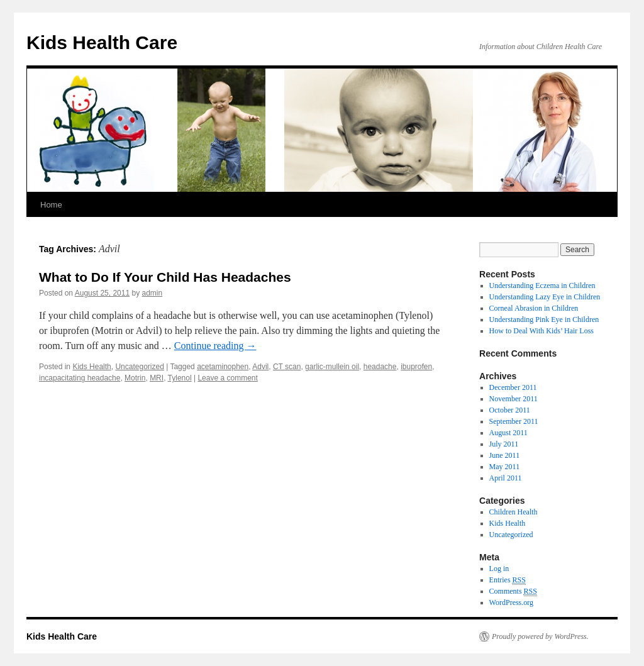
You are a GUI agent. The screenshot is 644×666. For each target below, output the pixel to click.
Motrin (135, 378)
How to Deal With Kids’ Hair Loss (541, 331)
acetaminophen (223, 367)
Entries (508, 580)
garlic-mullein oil (332, 367)
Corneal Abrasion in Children (534, 308)
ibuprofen (416, 367)
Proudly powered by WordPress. (540, 636)
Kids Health (92, 367)
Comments (513, 591)
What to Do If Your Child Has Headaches (165, 277)
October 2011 (510, 410)
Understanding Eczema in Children (542, 286)
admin (153, 293)
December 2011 (513, 387)
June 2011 (505, 455)
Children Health (514, 512)
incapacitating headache (80, 378)
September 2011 (514, 421)
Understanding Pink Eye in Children (544, 319)
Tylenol (180, 378)
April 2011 (506, 478)
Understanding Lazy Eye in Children (545, 297)
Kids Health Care (102, 42)
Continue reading (215, 346)
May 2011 (505, 467)
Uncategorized (139, 367)
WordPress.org (511, 602)
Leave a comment (227, 378)
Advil (260, 367)
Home (51, 205)
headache (380, 367)
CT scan (287, 367)
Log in (499, 569)
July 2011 (504, 444)
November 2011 (514, 399)
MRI (157, 378)
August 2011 (508, 433)
